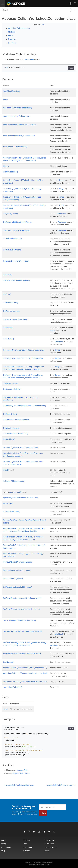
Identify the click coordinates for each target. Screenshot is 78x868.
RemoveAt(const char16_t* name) (17, 570)
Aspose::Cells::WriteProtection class (60, 785)
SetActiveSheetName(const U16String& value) (22, 598)
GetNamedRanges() (11, 311)
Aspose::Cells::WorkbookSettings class (19, 785)
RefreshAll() (8, 503)
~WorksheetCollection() (13, 687)
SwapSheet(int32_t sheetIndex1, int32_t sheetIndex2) (25, 668)
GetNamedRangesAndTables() (16, 319)
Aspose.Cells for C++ (21, 773)
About (47, 851)
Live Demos (49, 844)
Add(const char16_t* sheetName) (17, 116)
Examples (12, 39)
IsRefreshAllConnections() (14, 481)
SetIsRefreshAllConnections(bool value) (19, 620)
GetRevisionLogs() (11, 383)
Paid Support (28, 847)
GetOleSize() (8, 339)
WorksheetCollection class (19, 28)
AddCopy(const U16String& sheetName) (20, 125)
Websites (26, 851)
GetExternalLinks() (11, 303)
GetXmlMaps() (9, 439)
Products (26, 840)
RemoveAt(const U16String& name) (18, 562)
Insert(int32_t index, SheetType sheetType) (21, 448)
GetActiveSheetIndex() (12, 239)
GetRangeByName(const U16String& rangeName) (24, 350)
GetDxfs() (7, 294)
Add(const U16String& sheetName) (18, 108)
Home (3, 840)
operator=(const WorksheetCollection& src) (21, 498)
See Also (12, 43)
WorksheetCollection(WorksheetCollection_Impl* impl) (25, 673)
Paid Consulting (51, 847)
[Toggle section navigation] (74, 10)
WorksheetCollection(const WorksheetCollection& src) (25, 682)
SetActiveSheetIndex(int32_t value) (18, 587)
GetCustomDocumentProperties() (17, 280)
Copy (71, 68)
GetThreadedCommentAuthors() (16, 420)
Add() (5, 99)
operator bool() (15, 492)
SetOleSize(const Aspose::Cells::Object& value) (23, 631)
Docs (25, 844)
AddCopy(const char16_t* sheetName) (19, 136)
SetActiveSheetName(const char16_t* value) (21, 609)
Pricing (4, 844)
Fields (11, 36)
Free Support (6, 847)
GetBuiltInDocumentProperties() (16, 261)
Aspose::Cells (22, 770)
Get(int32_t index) (10, 214)
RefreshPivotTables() (12, 512)
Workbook (59, 342)
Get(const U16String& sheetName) (17, 222)
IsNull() (6, 470)
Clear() (6, 166)
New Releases (50, 840)
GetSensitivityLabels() (12, 389)
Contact (47, 865)
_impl (5, 709)
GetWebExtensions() (12, 428)
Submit (43, 813)
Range (61, 180)
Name (53, 330)
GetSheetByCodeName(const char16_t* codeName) (24, 406)
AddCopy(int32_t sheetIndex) (15, 147)
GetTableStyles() (10, 414)
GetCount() (8, 275)
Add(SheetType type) (12, 91)
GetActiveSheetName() (13, 250)
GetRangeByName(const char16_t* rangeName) (23, 358)
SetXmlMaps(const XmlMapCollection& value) (22, 654)
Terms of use (41, 865)
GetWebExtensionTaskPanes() (16, 434)
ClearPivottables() (10, 172)
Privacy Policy (33, 865)
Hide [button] (43, 25)
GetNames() (8, 328)
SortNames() (8, 662)
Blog (3, 851)
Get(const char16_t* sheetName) (17, 230)
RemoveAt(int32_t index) (13, 579)
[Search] (37, 10)
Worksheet (29, 59)
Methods (12, 32)
